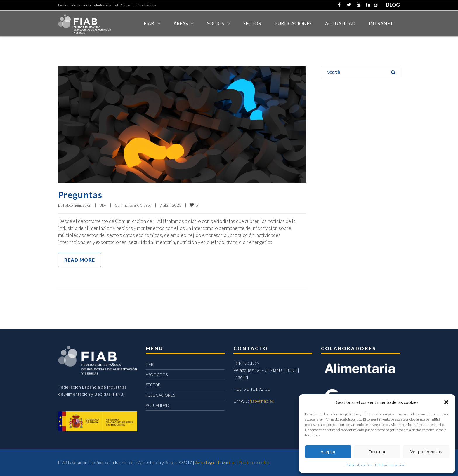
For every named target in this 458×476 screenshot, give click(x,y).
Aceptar (328, 452)
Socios (216, 23)
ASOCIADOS (157, 375)
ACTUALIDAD (340, 23)
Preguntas (80, 195)
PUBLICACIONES (160, 395)
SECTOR (252, 23)
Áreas (181, 23)
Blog (103, 205)
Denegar (377, 452)
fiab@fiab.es (262, 401)
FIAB (149, 23)
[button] (446, 402)
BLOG (393, 5)
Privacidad (227, 462)
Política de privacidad (390, 465)
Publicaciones (293, 23)
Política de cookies (359, 465)
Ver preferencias (426, 452)
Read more (80, 260)
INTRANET (381, 23)
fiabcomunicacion (77, 205)
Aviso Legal (205, 462)
